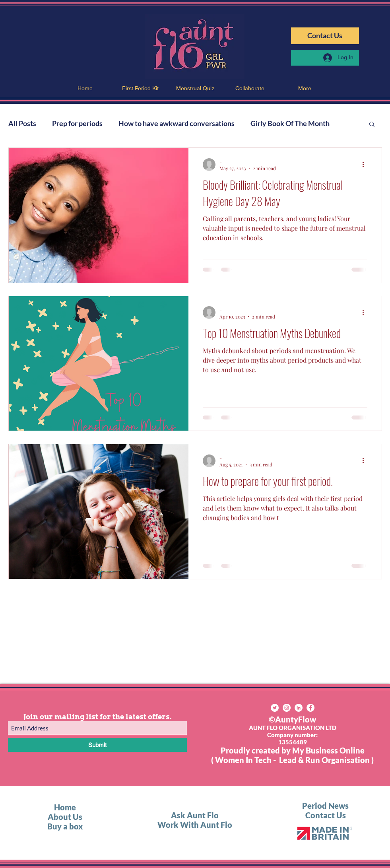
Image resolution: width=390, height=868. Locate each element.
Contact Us (326, 815)
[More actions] (366, 165)
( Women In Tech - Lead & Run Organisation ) (292, 760)
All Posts (22, 123)
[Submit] (97, 745)
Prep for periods (77, 123)
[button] (372, 125)
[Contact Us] (325, 36)
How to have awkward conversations (177, 123)
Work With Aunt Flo (195, 825)
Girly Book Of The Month (290, 123)
